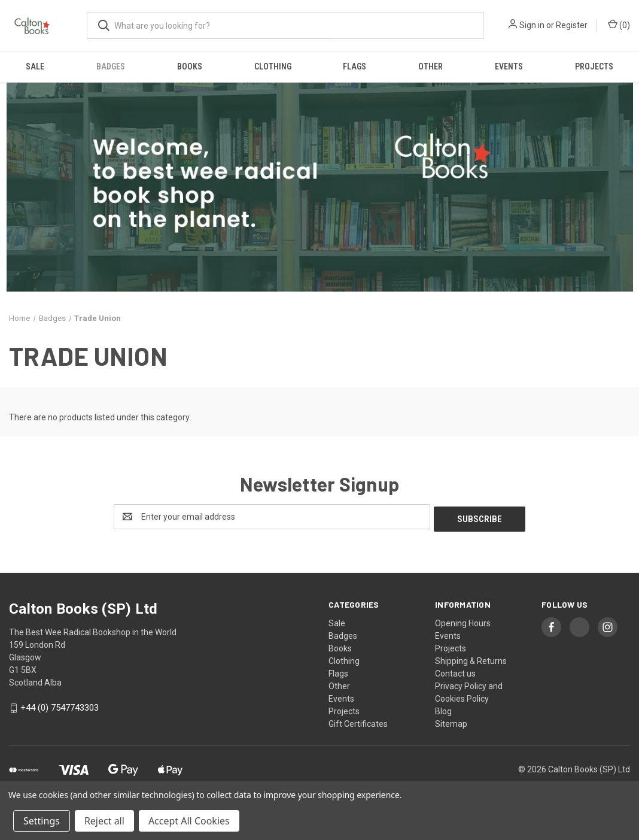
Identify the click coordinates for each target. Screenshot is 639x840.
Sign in (532, 25)
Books (190, 66)
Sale (35, 66)
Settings (42, 821)
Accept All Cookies (189, 821)
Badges (111, 66)
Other (430, 66)
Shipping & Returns (471, 659)
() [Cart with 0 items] (619, 25)
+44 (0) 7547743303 (60, 706)
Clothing (273, 66)
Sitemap (451, 721)
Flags (355, 66)
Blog (443, 709)
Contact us (455, 671)
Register (572, 25)
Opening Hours (463, 621)
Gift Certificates (358, 721)
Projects (594, 66)
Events (509, 66)
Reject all (104, 821)
